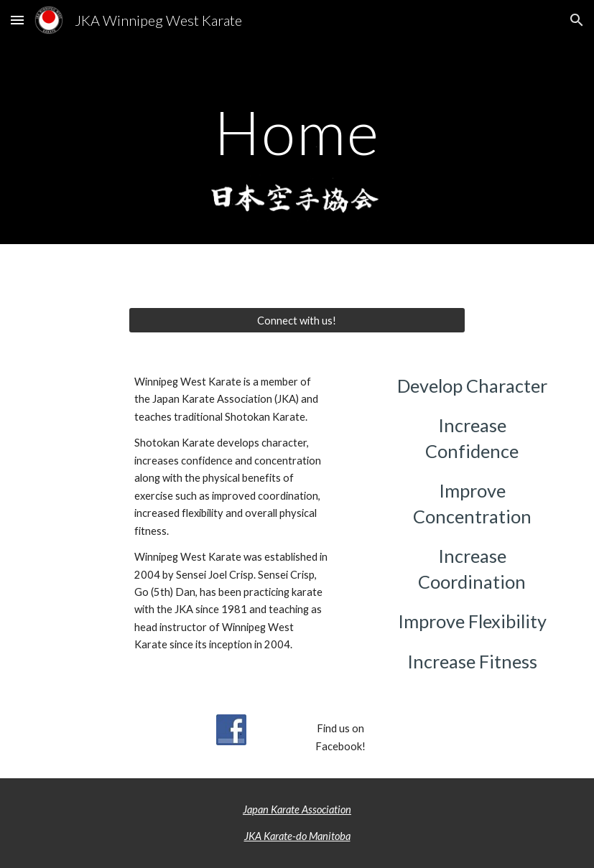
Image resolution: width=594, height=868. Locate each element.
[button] (17, 20)
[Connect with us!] (297, 320)
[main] (297, 132)
